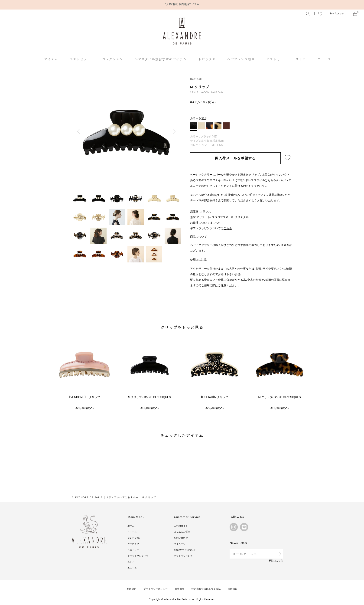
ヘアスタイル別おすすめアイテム (161, 59)
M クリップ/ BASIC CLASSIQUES (280, 397)
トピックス (207, 59)
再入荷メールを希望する (235, 158)
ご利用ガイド (181, 525)
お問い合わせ (181, 538)
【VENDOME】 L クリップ (84, 397)
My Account (338, 14)
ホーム (131, 525)
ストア (301, 59)
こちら (279, 560)
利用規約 (132, 589)
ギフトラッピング (183, 556)
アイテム (132, 531)
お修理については (205, 222)
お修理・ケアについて (185, 550)
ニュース (325, 59)
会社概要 (180, 589)
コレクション (134, 538)
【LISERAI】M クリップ (215, 397)
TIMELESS (216, 145)
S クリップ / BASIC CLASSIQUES (149, 397)
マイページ (180, 544)
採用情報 (233, 589)
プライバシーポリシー (156, 589)
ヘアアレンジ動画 (241, 59)
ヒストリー (275, 59)
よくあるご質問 (182, 531)
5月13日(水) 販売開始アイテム (182, 4)
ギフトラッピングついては (211, 228)
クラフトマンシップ (138, 556)
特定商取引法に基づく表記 (206, 589)
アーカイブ (133, 544)
